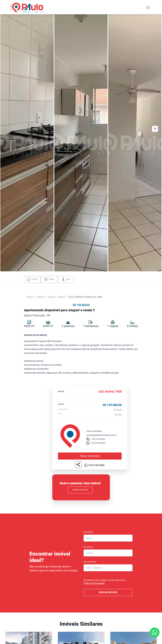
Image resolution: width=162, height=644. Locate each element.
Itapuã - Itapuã (56, 297)
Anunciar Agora (80, 490)
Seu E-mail (88, 547)
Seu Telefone (90, 562)
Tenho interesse (90, 456)
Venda (40, 297)
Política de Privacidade (94, 583)
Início (30, 297)
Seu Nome (88, 532)
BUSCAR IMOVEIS (108, 592)
